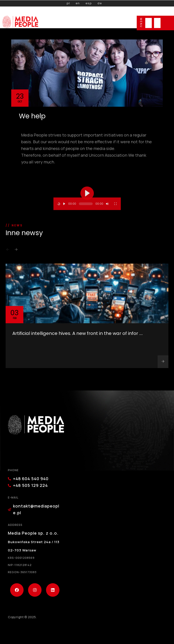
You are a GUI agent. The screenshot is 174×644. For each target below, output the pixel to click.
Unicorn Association (108, 155)
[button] (8, 251)
